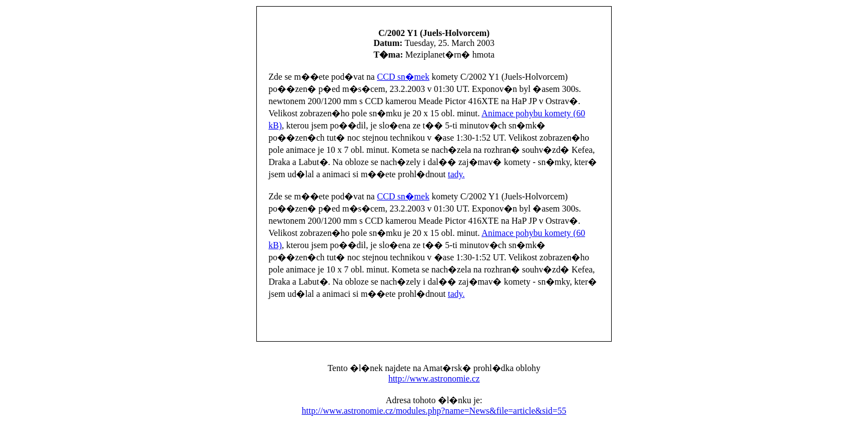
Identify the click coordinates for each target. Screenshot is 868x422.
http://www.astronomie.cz (434, 379)
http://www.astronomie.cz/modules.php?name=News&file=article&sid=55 (434, 411)
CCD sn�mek (403, 77)
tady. (456, 174)
